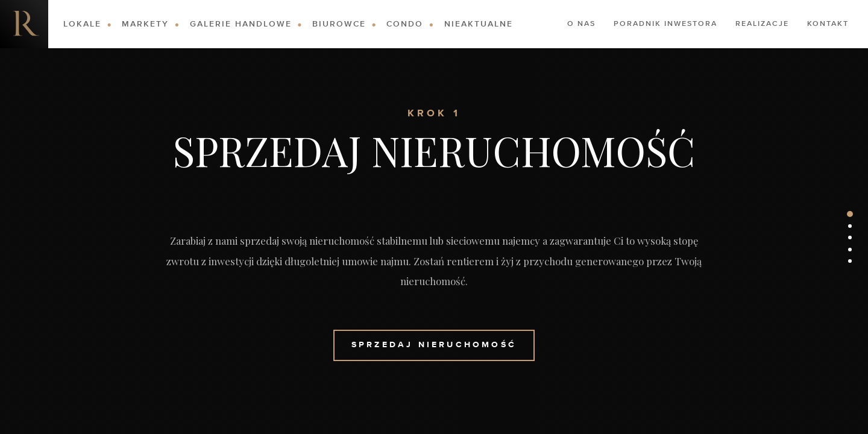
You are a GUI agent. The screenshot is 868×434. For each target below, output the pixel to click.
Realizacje (762, 24)
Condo (405, 24)
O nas (581, 24)
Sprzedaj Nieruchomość (434, 345)
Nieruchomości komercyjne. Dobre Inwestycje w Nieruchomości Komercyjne (24, 24)
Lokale (82, 24)
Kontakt (828, 24)
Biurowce (339, 24)
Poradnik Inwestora (665, 24)
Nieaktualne (479, 24)
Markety (145, 24)
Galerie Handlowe (241, 24)
